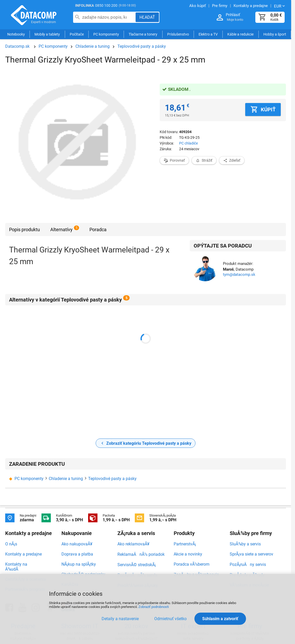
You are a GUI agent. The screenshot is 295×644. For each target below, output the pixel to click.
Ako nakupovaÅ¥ (77, 544)
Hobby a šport (275, 34)
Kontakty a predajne (23, 554)
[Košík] (262, 17)
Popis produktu (24, 229)
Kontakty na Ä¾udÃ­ (16, 567)
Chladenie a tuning (93, 46)
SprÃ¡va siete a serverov (251, 554)
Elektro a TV (208, 34)
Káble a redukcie (240, 34)
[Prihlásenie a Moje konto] (220, 18)
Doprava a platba (77, 554)
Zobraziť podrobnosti (154, 607)
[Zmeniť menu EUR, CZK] (280, 6)
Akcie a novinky (188, 554)
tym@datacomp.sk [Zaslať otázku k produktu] (239, 275)
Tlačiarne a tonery (143, 34)
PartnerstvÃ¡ (185, 544)
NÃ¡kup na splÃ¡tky (79, 564)
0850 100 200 (106, 5)
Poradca (98, 229)
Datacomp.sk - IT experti (34, 15)
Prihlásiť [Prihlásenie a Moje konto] (233, 15)
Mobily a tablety (47, 34)
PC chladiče (188, 143)
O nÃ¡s (11, 544)
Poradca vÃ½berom (192, 564)
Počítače (77, 34)
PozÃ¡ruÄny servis (248, 564)
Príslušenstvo (178, 34)
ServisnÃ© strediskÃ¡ (137, 565)
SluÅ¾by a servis (245, 544)
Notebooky (16, 34)
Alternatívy (61, 229)
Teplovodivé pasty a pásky (142, 46)
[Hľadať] (147, 17)
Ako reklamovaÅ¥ (133, 544)
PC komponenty (106, 34)
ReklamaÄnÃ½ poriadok (141, 554)
